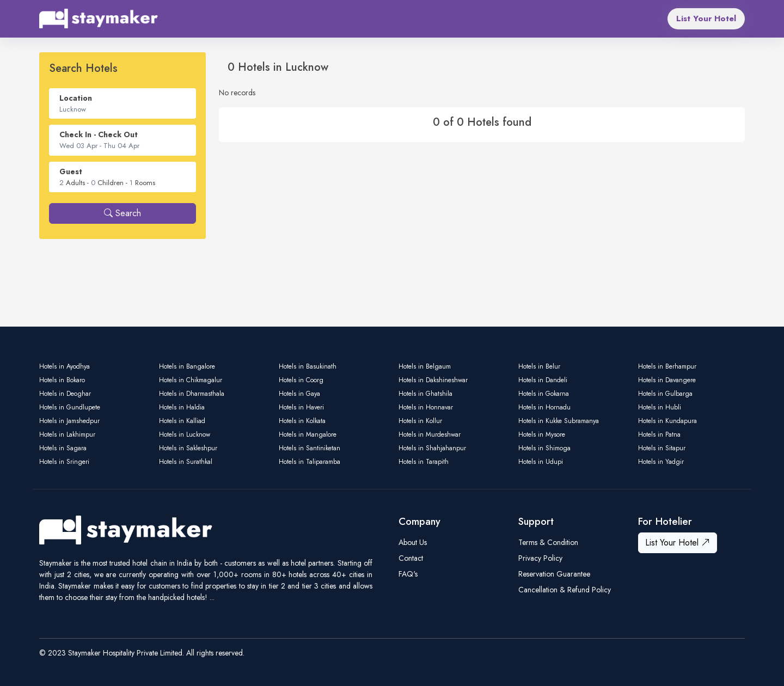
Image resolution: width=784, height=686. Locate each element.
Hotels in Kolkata (302, 421)
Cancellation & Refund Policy (565, 590)
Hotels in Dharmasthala (192, 394)
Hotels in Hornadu (544, 407)
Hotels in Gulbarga (665, 394)
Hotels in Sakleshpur (188, 448)
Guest (71, 171)
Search (122, 213)
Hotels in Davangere (667, 380)
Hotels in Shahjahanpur (432, 448)
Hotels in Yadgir (661, 462)
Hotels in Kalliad (182, 421)
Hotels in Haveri (301, 407)
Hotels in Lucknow (185, 434)
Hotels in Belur (539, 366)
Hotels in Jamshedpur (69, 421)
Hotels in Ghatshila (425, 394)
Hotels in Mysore (542, 434)
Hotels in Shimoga (544, 448)
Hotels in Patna (659, 434)
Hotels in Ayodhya (65, 366)
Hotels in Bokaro (62, 380)
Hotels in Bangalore (187, 366)
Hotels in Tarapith (424, 462)
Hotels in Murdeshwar (430, 434)
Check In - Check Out (99, 134)
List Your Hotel (706, 19)
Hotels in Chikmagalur (191, 380)
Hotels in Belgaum (425, 366)
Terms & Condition (548, 542)
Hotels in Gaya (299, 394)
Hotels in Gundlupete (70, 407)
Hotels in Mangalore (308, 434)
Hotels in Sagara (63, 448)
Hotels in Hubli (660, 407)
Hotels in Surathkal (186, 462)
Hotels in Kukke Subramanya (559, 421)
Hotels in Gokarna (544, 394)
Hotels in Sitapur (662, 448)
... (212, 597)
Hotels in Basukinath (308, 366)
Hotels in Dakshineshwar (433, 380)
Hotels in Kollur (420, 421)
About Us (413, 542)
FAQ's (408, 574)
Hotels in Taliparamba (310, 462)
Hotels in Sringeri (64, 462)
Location (76, 98)
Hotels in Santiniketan (310, 448)
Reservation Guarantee (554, 574)
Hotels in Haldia (182, 407)
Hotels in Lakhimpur (67, 434)
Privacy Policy (540, 558)
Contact (411, 558)
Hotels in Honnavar (426, 407)
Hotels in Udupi (541, 462)
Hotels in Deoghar (65, 394)
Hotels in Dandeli (543, 380)
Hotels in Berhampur (667, 366)
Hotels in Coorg (301, 380)
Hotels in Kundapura (667, 421)
